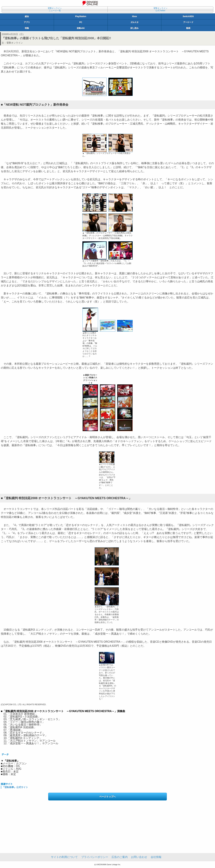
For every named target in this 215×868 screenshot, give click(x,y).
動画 (188, 28)
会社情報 (156, 857)
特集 (27, 28)
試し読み (135, 28)
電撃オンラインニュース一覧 (55, 9)
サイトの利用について (64, 857)
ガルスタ (135, 22)
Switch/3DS (188, 16)
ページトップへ (107, 797)
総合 (27, 16)
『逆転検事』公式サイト (15, 787)
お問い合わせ (139, 857)
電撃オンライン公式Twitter (160, 9)
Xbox (134, 16)
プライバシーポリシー (95, 857)
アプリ (27, 22)
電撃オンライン (15, 43)
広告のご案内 (120, 857)
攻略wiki (81, 28)
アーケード (188, 22)
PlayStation (81, 16)
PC (81, 22)
